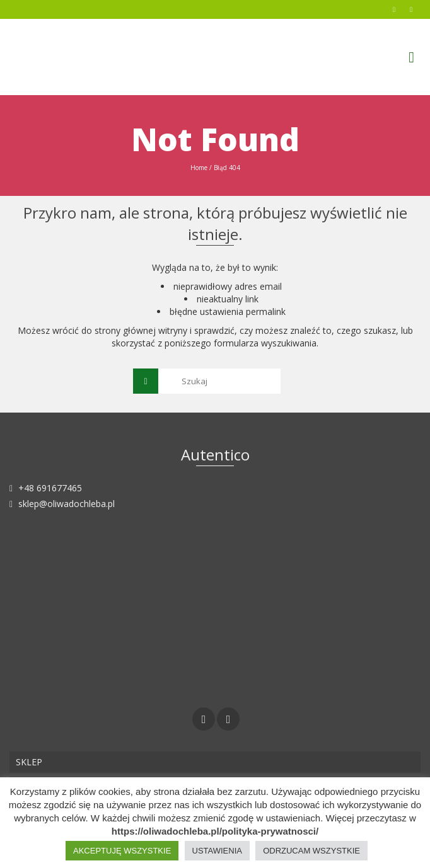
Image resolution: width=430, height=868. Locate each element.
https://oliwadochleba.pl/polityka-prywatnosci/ (215, 831)
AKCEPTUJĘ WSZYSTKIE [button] (122, 851)
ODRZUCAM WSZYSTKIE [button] (311, 851)
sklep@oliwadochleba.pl (62, 504)
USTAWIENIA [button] (217, 851)
